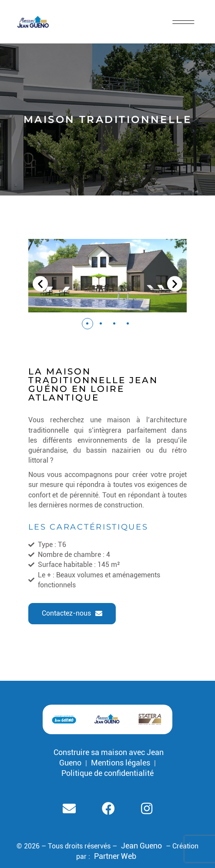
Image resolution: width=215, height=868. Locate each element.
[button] (87, 323)
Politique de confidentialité (107, 773)
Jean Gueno (141, 846)
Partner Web (115, 856)
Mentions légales (121, 763)
